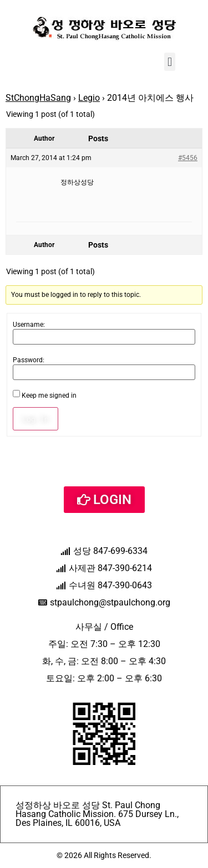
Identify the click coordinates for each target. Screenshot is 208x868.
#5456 (188, 158)
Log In (35, 419)
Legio (89, 98)
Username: (29, 325)
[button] (169, 62)
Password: (29, 360)
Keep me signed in (49, 396)
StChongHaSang (38, 98)
